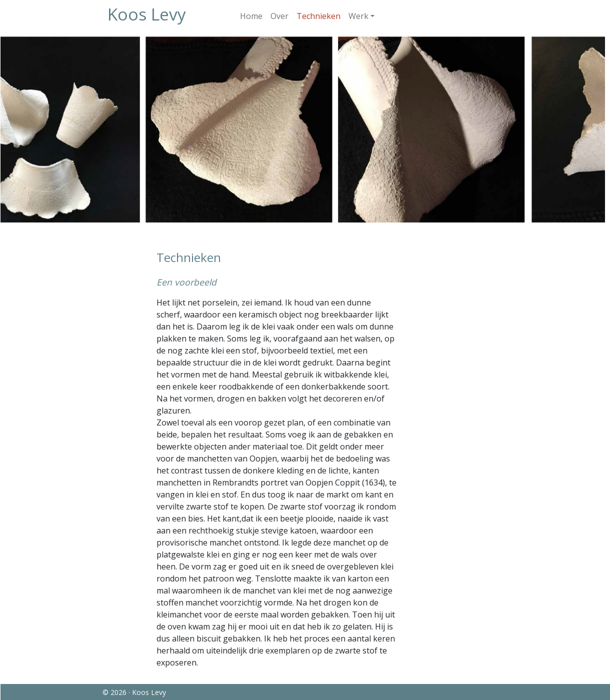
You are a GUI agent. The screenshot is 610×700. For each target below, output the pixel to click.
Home (251, 16)
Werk (358, 16)
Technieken (318, 16)
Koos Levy (147, 14)
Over (279, 16)
